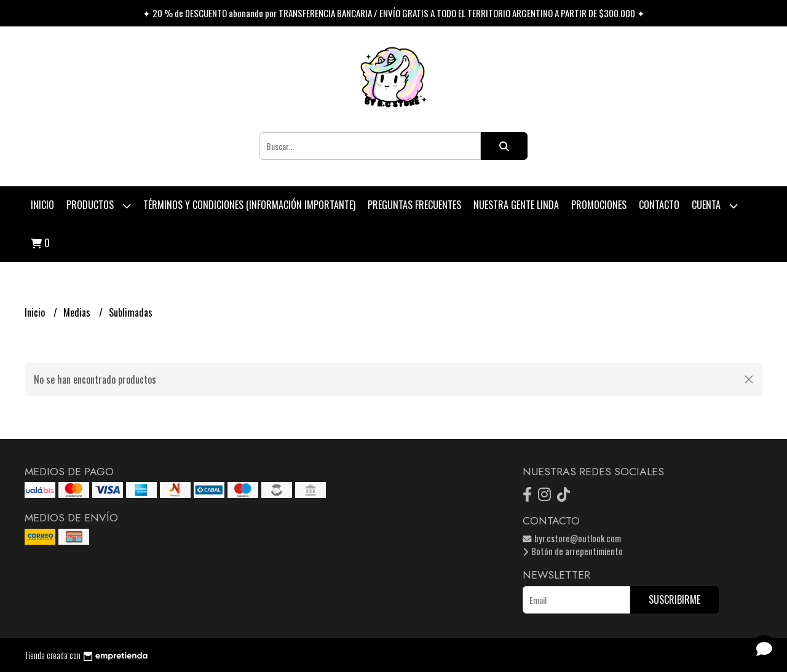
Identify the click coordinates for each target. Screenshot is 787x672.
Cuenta (715, 206)
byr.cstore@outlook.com (572, 538)
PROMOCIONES (599, 205)
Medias (78, 312)
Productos (99, 206)
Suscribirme (674, 599)
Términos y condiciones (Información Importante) (249, 205)
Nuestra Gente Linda (516, 205)
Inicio (42, 205)
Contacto (659, 205)
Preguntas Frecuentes (414, 205)
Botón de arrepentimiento (573, 551)
